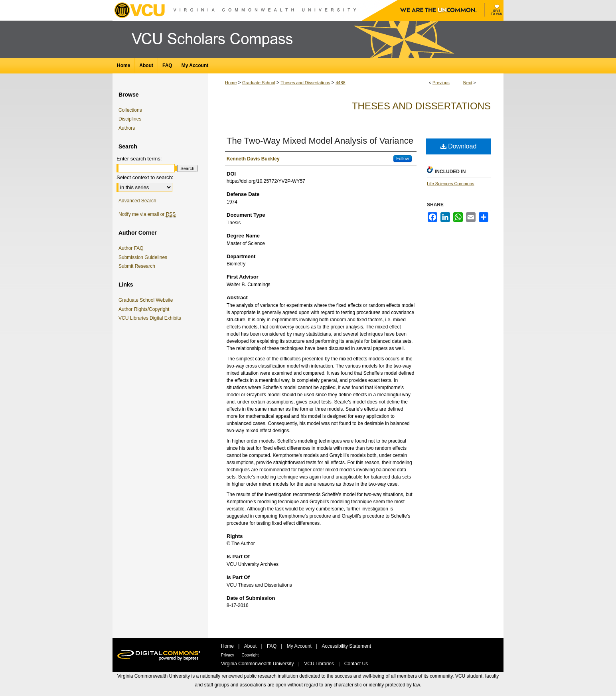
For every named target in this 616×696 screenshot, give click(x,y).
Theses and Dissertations (305, 83)
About (251, 646)
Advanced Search (137, 201)
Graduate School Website (147, 300)
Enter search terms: (139, 159)
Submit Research (137, 266)
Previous (441, 83)
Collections (130, 110)
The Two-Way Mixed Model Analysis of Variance (320, 141)
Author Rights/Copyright (145, 309)
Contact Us (356, 664)
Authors (127, 128)
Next (468, 83)
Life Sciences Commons (451, 184)
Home (231, 83)
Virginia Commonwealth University (258, 664)
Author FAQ (131, 248)
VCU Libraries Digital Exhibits (151, 318)
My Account (300, 646)
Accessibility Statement (346, 646)
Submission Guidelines (143, 257)
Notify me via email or (147, 214)
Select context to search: (145, 177)
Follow (403, 158)
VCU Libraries (320, 664)
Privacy (228, 655)
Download (459, 146)
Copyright (250, 655)
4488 (340, 83)
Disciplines (130, 119)
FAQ (272, 646)
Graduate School (259, 83)
